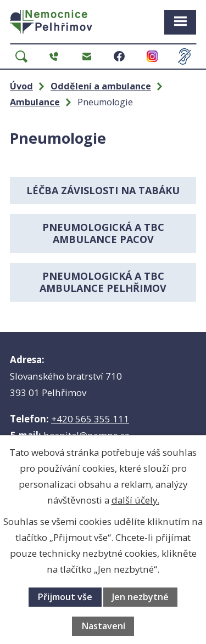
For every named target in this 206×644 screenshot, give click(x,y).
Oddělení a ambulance (101, 86)
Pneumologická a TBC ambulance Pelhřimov (103, 282)
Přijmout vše (65, 597)
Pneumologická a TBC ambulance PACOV (103, 233)
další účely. (135, 500)
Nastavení (103, 626)
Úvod (21, 86)
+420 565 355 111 (90, 419)
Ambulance (35, 102)
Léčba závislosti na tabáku (103, 190)
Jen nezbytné (140, 597)
